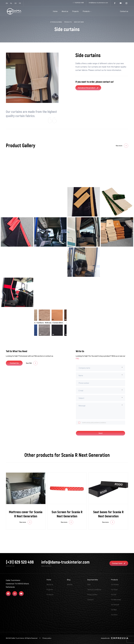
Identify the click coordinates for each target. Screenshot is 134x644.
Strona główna (56, 22)
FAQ (89, 584)
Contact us (124, 11)
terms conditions (101, 423)
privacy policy (90, 423)
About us (65, 11)
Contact (90, 600)
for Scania (115, 584)
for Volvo (114, 590)
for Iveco (114, 615)
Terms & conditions (94, 590)
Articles (70, 584)
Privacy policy (92, 595)
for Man (114, 610)
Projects (75, 11)
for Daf (114, 595)
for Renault (115, 605)
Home (55, 11)
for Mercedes (116, 600)
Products (86, 11)
